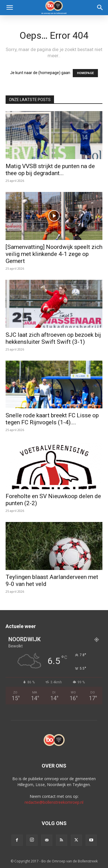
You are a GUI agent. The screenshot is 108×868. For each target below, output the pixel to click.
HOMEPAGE (85, 73)
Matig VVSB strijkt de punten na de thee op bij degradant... (50, 170)
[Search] (100, 8)
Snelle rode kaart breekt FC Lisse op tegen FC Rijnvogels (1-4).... (52, 419)
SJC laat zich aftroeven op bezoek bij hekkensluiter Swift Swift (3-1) (53, 338)
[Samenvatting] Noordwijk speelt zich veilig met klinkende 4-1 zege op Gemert (54, 254)
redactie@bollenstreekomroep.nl (54, 802)
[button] (10, 8)
